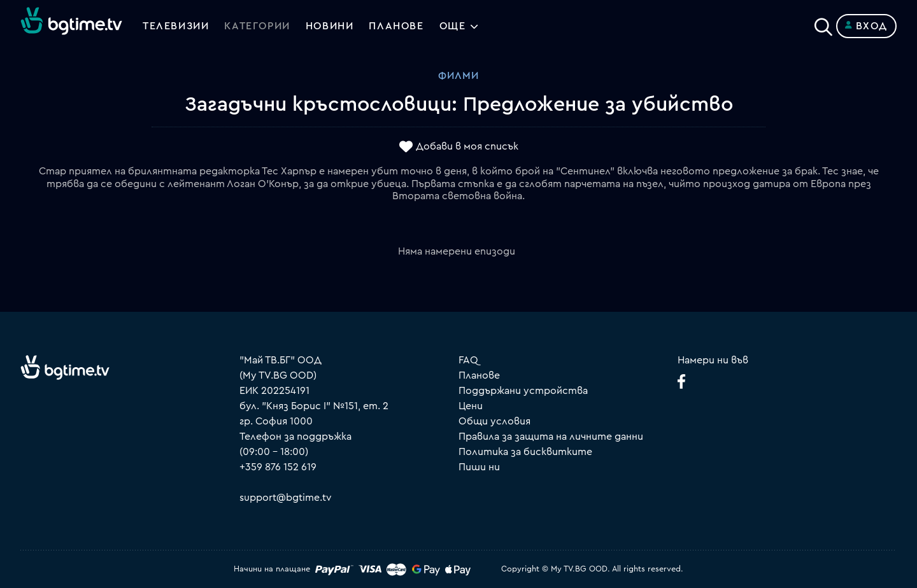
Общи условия (494, 421)
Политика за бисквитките (525, 452)
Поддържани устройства (523, 391)
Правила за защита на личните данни (551, 437)
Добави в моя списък (467, 147)
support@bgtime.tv (286, 498)
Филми (458, 76)
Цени (471, 406)
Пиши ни (479, 467)
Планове (479, 375)
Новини (330, 26)
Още (453, 26)
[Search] (823, 24)
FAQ (468, 360)
